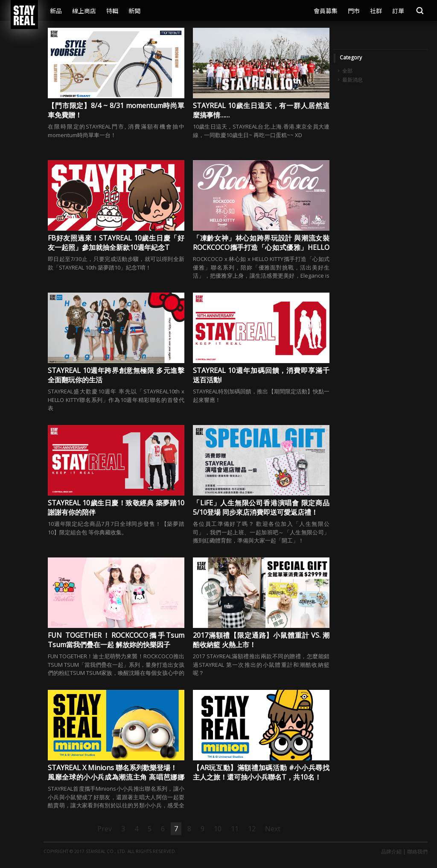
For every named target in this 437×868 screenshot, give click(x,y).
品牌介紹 (391, 852)
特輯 (112, 11)
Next (273, 829)
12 (252, 829)
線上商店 (84, 11)
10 (218, 829)
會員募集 (326, 11)
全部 (347, 71)
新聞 (134, 11)
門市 (354, 11)
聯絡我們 (417, 852)
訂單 (398, 11)
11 (235, 829)
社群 (376, 11)
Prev (105, 829)
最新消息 (353, 80)
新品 (56, 11)
